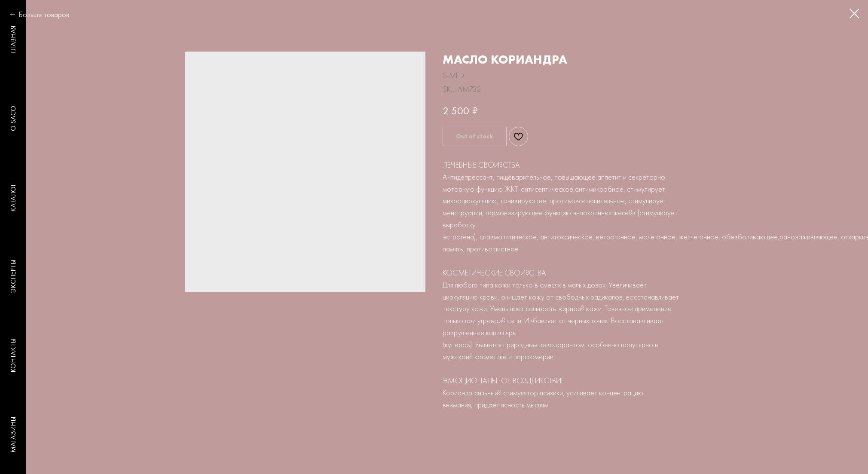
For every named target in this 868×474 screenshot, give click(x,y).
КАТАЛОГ (13, 198)
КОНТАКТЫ (13, 356)
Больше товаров (44, 14)
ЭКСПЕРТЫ (13, 276)
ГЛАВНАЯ (13, 40)
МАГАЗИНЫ (13, 435)
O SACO (13, 118)
